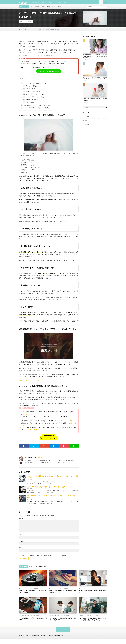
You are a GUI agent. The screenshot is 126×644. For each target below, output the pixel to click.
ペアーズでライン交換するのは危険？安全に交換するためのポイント (63, 593)
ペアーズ (29, 590)
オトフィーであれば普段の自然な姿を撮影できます (35, 110)
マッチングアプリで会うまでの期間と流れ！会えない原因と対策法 (46, 488)
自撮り (43, 8)
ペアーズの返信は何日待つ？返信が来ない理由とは (93, 593)
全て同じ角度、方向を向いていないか (34, 96)
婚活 (86, 122)
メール (21, 543)
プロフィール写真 (35, 8)
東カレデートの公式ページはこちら (29, 382)
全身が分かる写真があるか (31, 88)
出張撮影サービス (50, 8)
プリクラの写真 (28, 104)
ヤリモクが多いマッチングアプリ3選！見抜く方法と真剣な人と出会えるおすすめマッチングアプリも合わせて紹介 (95, 58)
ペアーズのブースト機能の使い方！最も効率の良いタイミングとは (33, 593)
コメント (21, 520)
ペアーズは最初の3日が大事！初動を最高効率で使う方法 (33, 622)
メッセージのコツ (61, 8)
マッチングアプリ (35, 590)
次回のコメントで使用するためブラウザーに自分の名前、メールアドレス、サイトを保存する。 (43, 557)
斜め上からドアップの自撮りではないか (35, 99)
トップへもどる (63, 635)
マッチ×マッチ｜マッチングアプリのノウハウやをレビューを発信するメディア (48, 640)
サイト (20, 549)
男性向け (30, 23)
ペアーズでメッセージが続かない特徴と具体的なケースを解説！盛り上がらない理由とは (93, 623)
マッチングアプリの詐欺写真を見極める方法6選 (34, 85)
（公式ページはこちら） (31, 416)
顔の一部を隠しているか (31, 90)
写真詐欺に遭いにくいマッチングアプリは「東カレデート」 (37, 107)
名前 (20, 536)
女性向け (86, 61)
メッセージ (102, 618)
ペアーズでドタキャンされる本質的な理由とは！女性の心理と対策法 (63, 622)
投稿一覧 (40, 459)
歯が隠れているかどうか (31, 101)
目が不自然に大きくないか (31, 93)
